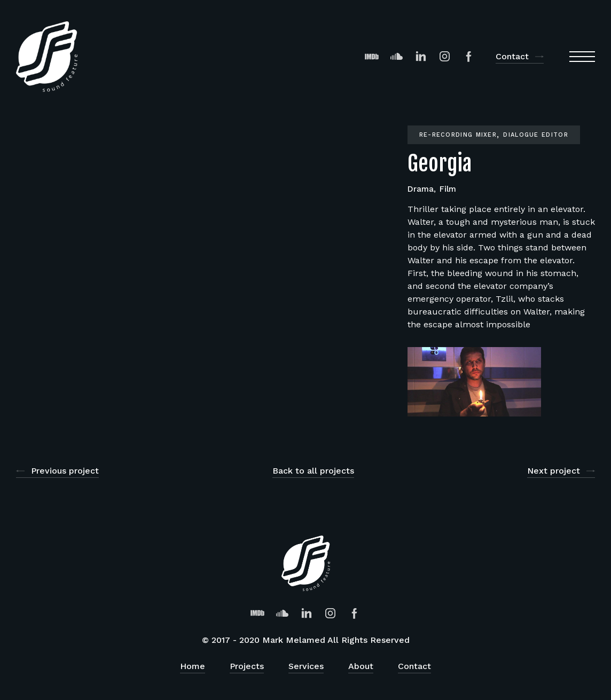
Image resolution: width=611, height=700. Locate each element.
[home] (47, 57)
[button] (582, 57)
